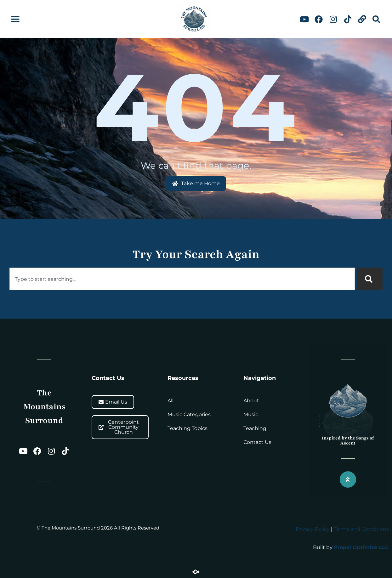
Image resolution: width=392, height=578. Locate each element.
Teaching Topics (187, 428)
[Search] (370, 279)
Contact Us (257, 442)
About (251, 401)
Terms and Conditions (361, 529)
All (170, 401)
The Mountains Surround (44, 406)
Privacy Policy (313, 529)
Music (251, 414)
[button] (15, 19)
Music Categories (189, 414)
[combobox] (182, 279)
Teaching (255, 428)
